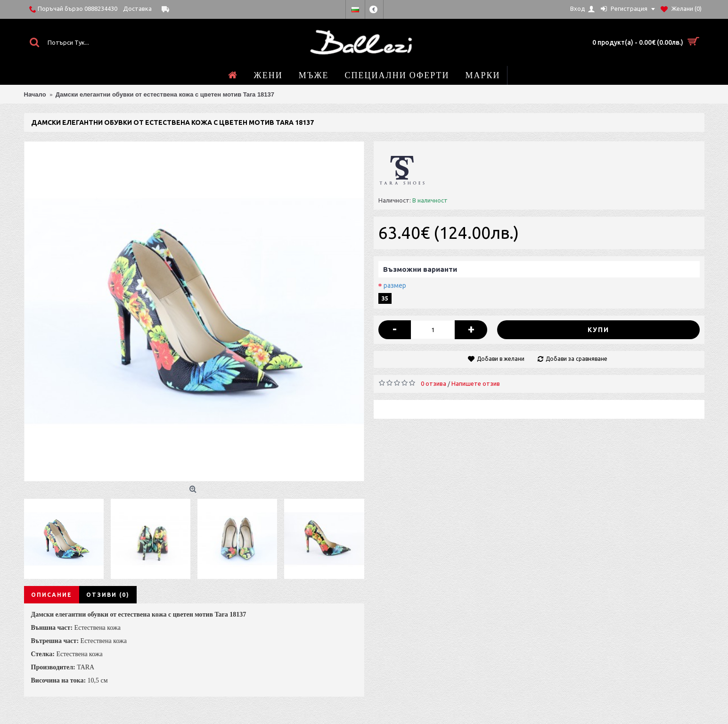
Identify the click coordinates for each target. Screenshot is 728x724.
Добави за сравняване (577, 359)
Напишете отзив (476, 383)
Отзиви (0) (108, 595)
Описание (52, 595)
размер (395, 285)
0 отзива (434, 383)
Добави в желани (501, 359)
